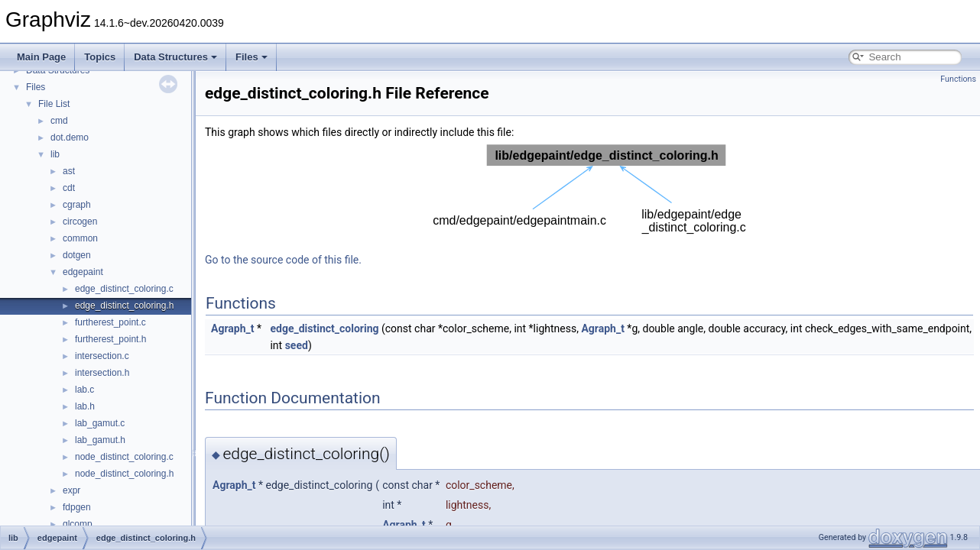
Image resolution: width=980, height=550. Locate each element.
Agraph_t (232, 328)
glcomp (78, 524)
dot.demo (70, 137)
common (80, 238)
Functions (958, 79)
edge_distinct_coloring (324, 328)
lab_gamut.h (100, 440)
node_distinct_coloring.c (124, 457)
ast (69, 171)
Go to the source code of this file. (283, 260)
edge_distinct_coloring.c (124, 289)
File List (54, 104)
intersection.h (102, 373)
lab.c (84, 390)
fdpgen (77, 507)
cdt (69, 188)
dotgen (77, 255)
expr (71, 490)
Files (251, 57)
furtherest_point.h (110, 339)
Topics (100, 57)
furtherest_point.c (110, 322)
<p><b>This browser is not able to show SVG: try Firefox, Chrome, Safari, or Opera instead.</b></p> (590, 191)
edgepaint (83, 272)
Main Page (41, 57)
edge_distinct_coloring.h (124, 306)
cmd (59, 121)
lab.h (85, 406)
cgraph (77, 205)
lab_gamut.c (100, 423)
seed (297, 345)
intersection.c (102, 356)
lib (55, 154)
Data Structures (175, 57)
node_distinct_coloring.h (124, 474)
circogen (80, 222)
